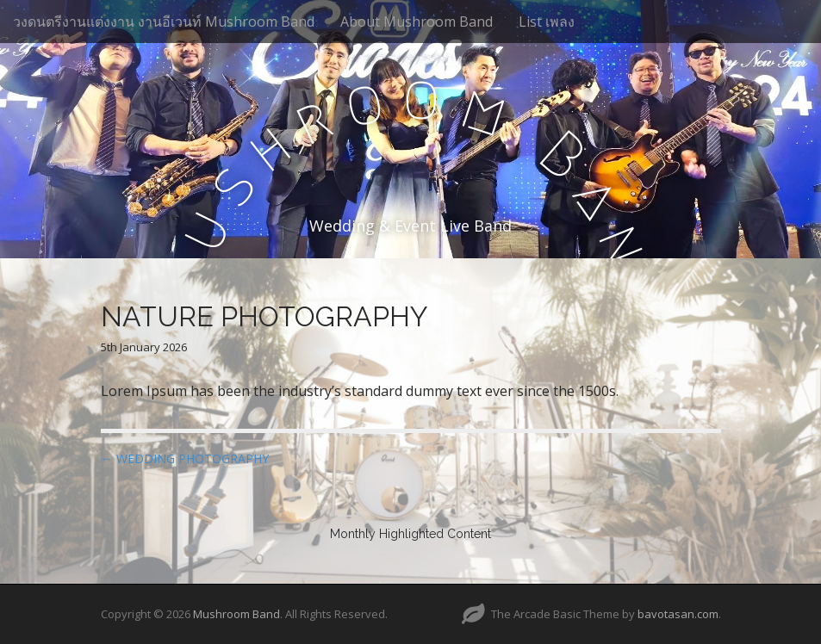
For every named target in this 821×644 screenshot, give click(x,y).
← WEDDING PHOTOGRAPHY (185, 458)
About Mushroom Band (417, 22)
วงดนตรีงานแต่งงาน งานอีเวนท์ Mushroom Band (164, 22)
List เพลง (547, 22)
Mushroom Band (236, 614)
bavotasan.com (678, 614)
